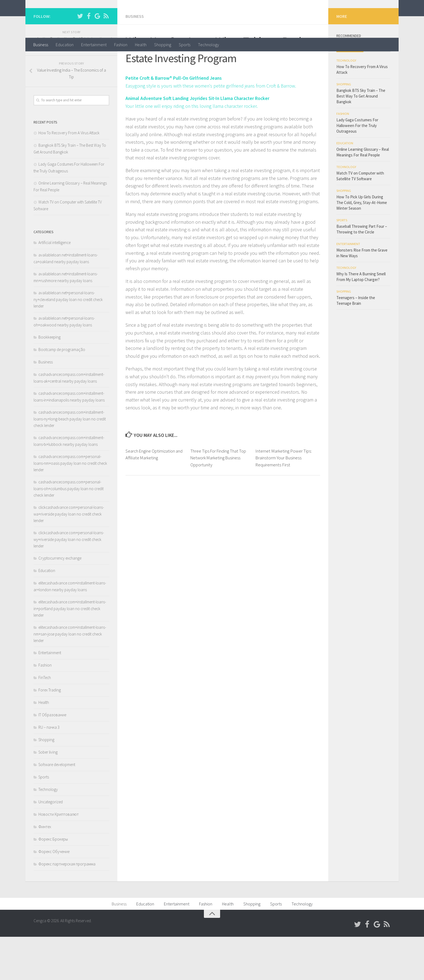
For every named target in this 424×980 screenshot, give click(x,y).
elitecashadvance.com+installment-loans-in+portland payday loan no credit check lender (70, 652)
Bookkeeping (49, 380)
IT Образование (52, 758)
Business (41, 45)
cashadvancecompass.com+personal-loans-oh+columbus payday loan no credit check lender (69, 532)
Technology (208, 45)
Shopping (163, 45)
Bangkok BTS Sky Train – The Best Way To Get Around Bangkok (361, 139)
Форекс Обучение (54, 895)
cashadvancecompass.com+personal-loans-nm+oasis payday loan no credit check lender (70, 506)
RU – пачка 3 (49, 770)
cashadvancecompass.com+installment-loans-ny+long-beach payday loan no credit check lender (70, 462)
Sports (185, 45)
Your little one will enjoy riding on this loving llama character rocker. (193, 149)
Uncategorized (51, 845)
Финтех (45, 870)
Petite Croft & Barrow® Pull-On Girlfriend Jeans (175, 121)
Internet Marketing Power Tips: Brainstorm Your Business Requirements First (284, 501)
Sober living (48, 795)
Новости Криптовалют (59, 857)
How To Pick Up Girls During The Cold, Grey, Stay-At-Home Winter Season (362, 246)
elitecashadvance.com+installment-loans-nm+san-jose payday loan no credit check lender (70, 677)
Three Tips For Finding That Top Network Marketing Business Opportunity (219, 501)
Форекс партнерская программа (67, 907)
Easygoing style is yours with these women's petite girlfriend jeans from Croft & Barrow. (213, 129)
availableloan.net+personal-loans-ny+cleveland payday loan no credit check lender (68, 343)
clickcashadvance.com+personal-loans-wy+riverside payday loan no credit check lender (69, 583)
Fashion (121, 45)
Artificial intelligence (54, 286)
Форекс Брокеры (53, 882)
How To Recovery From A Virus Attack (69, 176)
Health (141, 45)
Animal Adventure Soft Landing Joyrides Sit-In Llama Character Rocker (199, 141)
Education (65, 45)
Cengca (51, 19)
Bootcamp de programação (62, 393)
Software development (57, 808)
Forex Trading (50, 733)
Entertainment (94, 45)
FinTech (45, 721)
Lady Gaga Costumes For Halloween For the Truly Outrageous (357, 169)
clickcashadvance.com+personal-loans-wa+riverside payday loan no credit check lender (69, 557)
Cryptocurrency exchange (60, 601)
